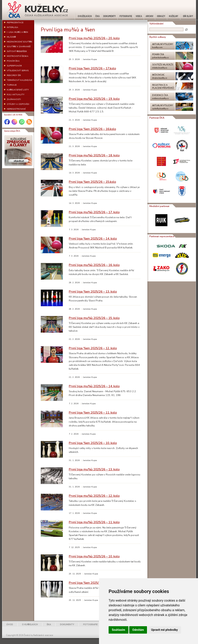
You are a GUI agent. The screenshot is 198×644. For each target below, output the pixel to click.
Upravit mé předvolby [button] (164, 630)
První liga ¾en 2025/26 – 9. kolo (92, 583)
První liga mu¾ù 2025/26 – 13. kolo (94, 469)
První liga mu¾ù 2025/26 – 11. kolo (94, 522)
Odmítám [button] (138, 630)
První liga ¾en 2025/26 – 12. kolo (93, 348)
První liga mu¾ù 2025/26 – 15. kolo (94, 318)
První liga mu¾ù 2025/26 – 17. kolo (94, 212)
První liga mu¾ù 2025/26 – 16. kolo (94, 265)
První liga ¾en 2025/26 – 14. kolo (93, 238)
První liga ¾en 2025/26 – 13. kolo (93, 291)
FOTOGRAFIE (90, 624)
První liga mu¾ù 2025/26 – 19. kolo (94, 99)
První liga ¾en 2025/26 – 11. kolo (93, 412)
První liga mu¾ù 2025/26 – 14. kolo (94, 386)
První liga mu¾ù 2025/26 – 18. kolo (94, 155)
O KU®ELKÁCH (30, 624)
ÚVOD (10, 624)
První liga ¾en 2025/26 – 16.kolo (92, 129)
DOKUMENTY (67, 624)
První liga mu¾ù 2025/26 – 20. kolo (94, 38)
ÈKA (49, 624)
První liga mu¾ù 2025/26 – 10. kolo (94, 556)
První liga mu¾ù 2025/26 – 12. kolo (94, 496)
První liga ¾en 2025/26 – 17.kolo (92, 68)
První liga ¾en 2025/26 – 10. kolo (93, 443)
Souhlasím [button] (118, 630)
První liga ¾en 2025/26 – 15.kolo (92, 182)
